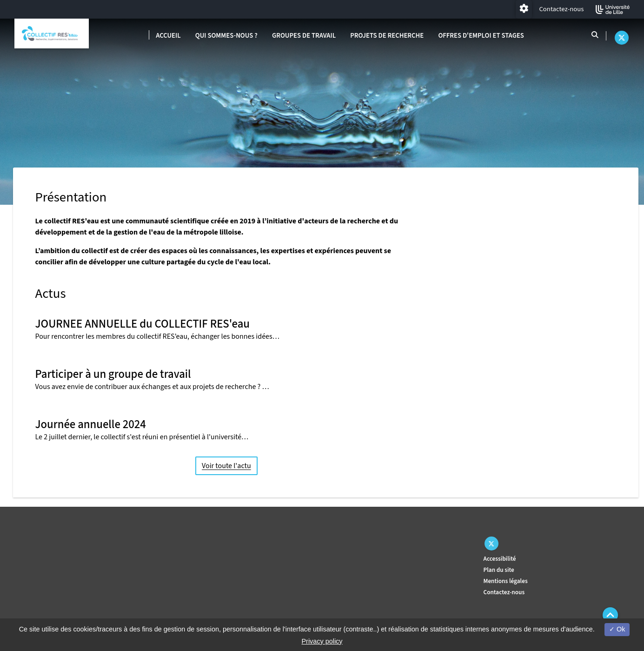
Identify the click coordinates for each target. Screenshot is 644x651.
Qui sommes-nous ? (226, 36)
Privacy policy (322, 641)
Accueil (168, 36)
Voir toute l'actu (226, 466)
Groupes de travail (304, 36)
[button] (610, 615)
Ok (617, 629)
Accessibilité (500, 559)
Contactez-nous (561, 9)
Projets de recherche (387, 36)
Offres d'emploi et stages (481, 36)
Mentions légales (506, 581)
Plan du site (499, 570)
